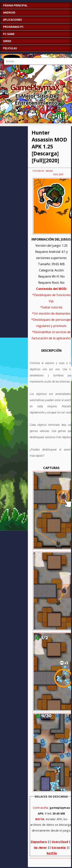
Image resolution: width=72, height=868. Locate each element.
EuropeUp (59, 847)
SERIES (7, 41)
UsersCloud (60, 842)
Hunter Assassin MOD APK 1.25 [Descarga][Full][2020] (49, 147)
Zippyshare (39, 842)
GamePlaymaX (35, 87)
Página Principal (15, 5)
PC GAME (9, 34)
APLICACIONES (12, 20)
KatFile (52, 853)
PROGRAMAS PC (13, 27)
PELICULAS (10, 48)
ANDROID (9, 13)
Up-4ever (40, 847)
